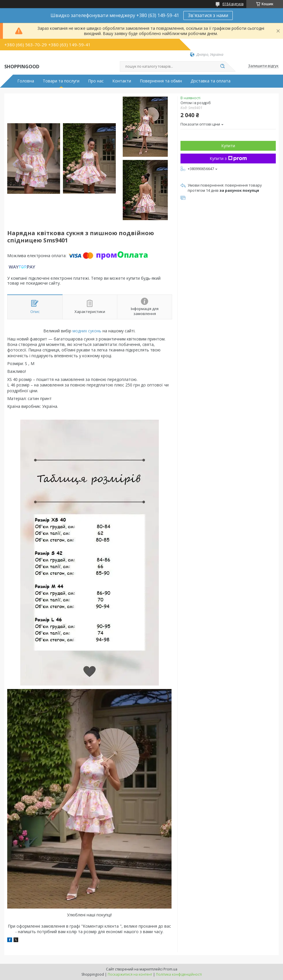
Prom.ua (170, 969)
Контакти (122, 81)
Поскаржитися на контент (130, 974)
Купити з (228, 158)
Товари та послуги (61, 81)
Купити (228, 146)
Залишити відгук (263, 66)
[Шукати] (222, 67)
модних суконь (87, 331)
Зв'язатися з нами (208, 15)
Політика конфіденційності (179, 974)
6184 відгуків (233, 4)
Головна (26, 81)
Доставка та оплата (211, 81)
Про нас (96, 81)
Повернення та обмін (161, 81)
